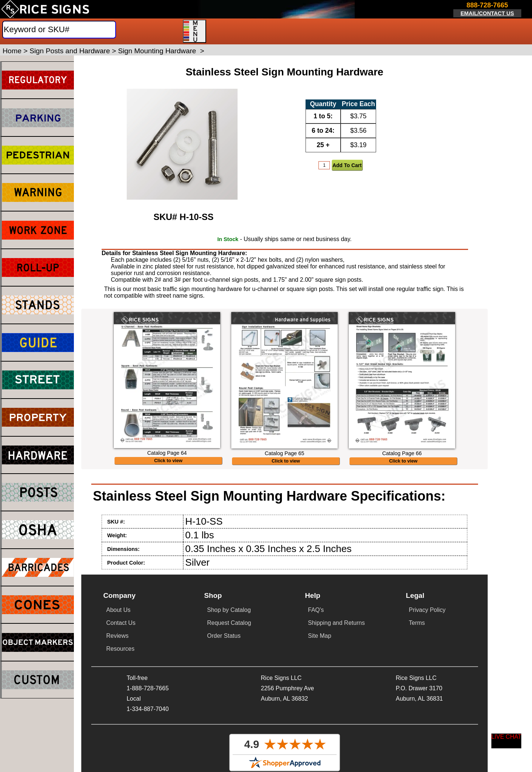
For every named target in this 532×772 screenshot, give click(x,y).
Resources (120, 649)
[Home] (45, 9)
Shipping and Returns (337, 623)
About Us (119, 610)
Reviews (117, 636)
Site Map (320, 636)
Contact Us (121, 623)
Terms (417, 623)
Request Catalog (229, 623)
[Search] (59, 30)
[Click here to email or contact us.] (487, 10)
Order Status (224, 636)
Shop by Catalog (229, 610)
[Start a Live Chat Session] (507, 741)
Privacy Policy (427, 610)
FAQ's (316, 610)
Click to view (168, 461)
